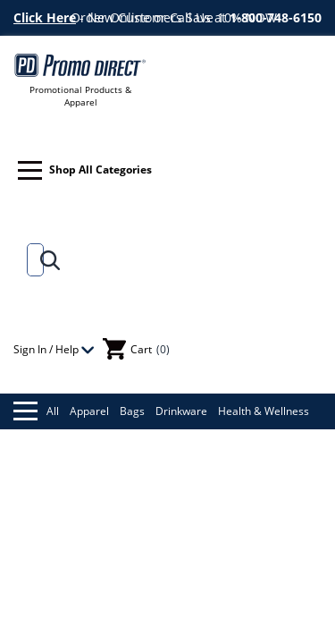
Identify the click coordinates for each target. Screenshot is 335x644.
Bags (132, 411)
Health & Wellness (264, 411)
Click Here (45, 17)
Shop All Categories (85, 170)
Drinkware (181, 411)
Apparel (89, 411)
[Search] (32, 260)
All (36, 411)
